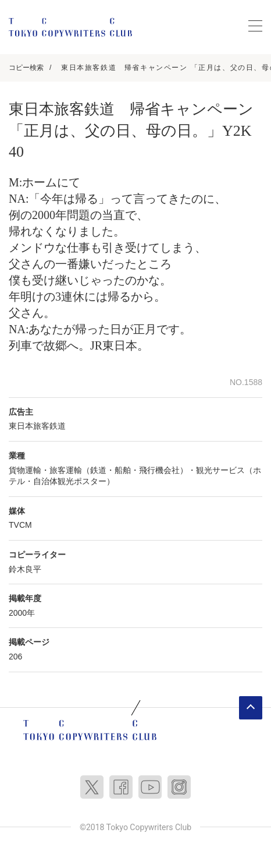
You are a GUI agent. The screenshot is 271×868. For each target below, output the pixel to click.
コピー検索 (26, 68)
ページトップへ (251, 708)
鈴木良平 (25, 569)
